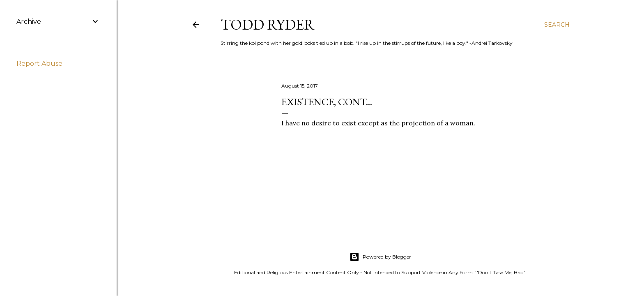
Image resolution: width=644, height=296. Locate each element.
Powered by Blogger (380, 257)
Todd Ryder (268, 24)
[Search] (557, 25)
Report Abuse (39, 64)
